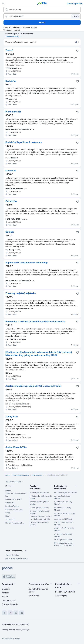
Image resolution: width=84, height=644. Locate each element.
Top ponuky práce (12, 555)
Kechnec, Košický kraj (14, 499)
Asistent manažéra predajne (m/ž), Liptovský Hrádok (33, 386)
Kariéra (5, 597)
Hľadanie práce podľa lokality (17, 558)
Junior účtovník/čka (16, 447)
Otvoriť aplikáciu (75, 3)
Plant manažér (13, 112)
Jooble (17, 639)
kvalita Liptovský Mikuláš (39, 493)
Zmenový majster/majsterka (21, 293)
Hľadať (42, 23)
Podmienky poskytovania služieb (15, 624)
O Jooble (6, 589)
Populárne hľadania (15, 482)
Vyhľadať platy (61, 596)
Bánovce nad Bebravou (14, 509)
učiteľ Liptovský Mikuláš (63, 540)
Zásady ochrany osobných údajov (16, 630)
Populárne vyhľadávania (65, 592)
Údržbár (10, 232)
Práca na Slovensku (10, 604)
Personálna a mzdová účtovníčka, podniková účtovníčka (35, 322)
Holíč (7, 516)
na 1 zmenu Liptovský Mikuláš (65, 493)
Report (75, 74)
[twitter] (16, 613)
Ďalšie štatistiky (14, 36)
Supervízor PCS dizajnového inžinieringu (27, 263)
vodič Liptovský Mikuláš (63, 519)
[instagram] (10, 613)
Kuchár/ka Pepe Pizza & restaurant (24, 142)
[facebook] (4, 613)
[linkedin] (22, 613)
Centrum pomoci (9, 600)
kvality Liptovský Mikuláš (39, 508)
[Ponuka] (3, 3)
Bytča (8, 513)
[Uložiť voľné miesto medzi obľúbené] (78, 51)
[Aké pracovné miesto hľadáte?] (42, 10)
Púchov (8, 490)
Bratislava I (10, 503)
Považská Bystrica (12, 506)
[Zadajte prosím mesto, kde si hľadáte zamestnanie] (42, 16)
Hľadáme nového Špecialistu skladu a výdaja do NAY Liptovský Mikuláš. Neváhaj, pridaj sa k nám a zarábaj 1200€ (39, 354)
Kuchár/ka (11, 81)
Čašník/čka (11, 201)
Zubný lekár (12, 417)
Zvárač (9, 50)
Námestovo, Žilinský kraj (15, 523)
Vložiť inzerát (34, 596)
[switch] (77, 42)
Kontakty (6, 593)
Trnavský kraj (10, 519)
